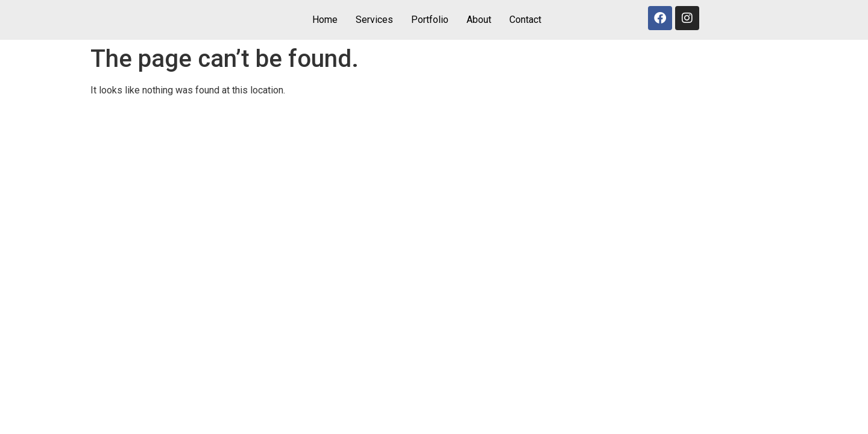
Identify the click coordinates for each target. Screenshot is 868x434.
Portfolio (430, 20)
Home (325, 20)
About (479, 20)
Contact (525, 20)
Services (374, 20)
